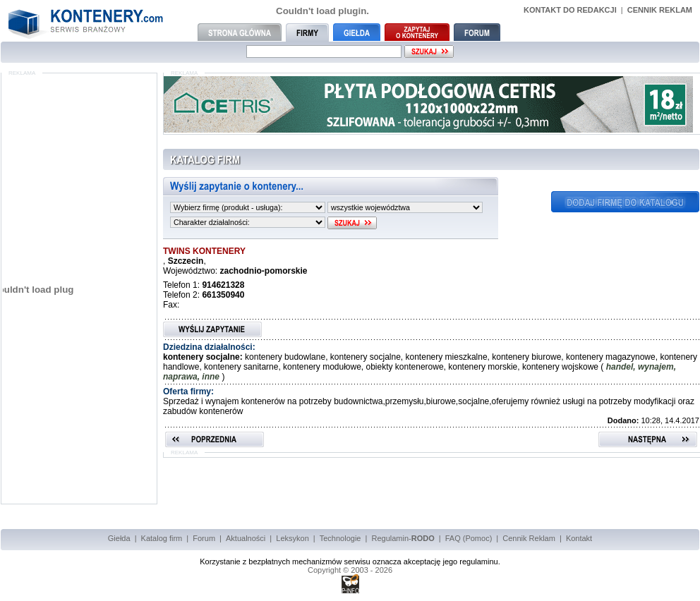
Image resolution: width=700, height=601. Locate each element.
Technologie (340, 538)
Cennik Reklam (529, 538)
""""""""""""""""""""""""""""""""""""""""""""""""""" (248, 207)
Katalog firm (162, 538)
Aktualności (246, 538)
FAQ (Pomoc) (469, 538)
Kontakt (579, 538)
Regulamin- (403, 538)
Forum (204, 538)
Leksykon (292, 538)
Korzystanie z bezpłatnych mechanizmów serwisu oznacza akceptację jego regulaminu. (350, 561)
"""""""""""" (248, 222)
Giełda (119, 538)
